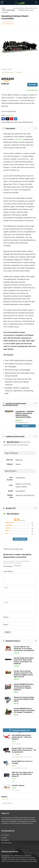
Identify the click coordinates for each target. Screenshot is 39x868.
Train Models (18, 72)
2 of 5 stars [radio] (15, 566)
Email (6, 625)
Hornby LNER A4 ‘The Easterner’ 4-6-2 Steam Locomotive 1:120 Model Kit (24, 649)
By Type (4, 838)
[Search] (36, 2)
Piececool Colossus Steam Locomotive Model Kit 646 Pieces (24, 699)
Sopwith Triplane (18, 785)
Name (6, 617)
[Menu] (2, 2)
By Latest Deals (6, 843)
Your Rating (8, 566)
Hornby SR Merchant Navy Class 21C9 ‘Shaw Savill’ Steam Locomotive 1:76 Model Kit (24, 661)
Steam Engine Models (9, 10)
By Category (5, 835)
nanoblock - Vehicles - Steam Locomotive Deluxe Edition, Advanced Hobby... (25, 414)
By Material (5, 840)
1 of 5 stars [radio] (14, 566)
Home (3, 8)
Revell (30, 757)
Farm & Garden (16, 790)
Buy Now (32, 85)
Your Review (9, 571)
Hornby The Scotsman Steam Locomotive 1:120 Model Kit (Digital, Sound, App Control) (23, 674)
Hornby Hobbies (16, 744)
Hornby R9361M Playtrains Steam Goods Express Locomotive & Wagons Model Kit (24, 687)
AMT (13, 781)
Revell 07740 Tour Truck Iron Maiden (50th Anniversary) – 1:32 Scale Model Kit (24, 750)
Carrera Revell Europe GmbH (20, 757)
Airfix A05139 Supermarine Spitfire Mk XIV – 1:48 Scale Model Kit (22, 737)
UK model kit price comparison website (23, 818)
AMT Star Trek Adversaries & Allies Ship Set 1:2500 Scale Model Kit (22, 774)
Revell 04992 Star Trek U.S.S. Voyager (22, 762)
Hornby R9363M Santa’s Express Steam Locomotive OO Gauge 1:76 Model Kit (24, 710)
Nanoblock (9, 115)
